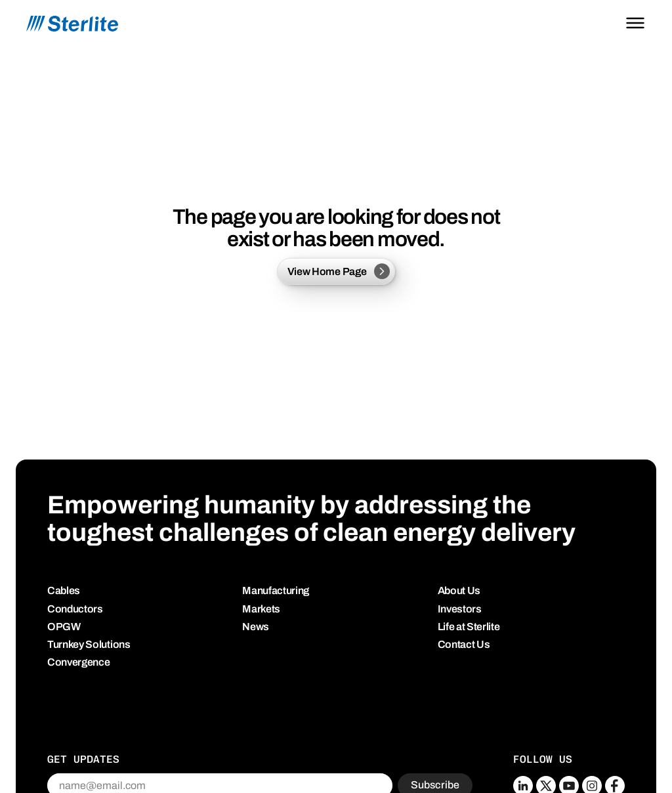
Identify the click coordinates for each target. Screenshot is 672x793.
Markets (261, 609)
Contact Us (464, 644)
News (256, 627)
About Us (459, 590)
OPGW (64, 627)
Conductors (75, 609)
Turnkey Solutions (89, 644)
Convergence (78, 662)
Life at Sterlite (469, 627)
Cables (64, 590)
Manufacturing (276, 590)
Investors (460, 609)
